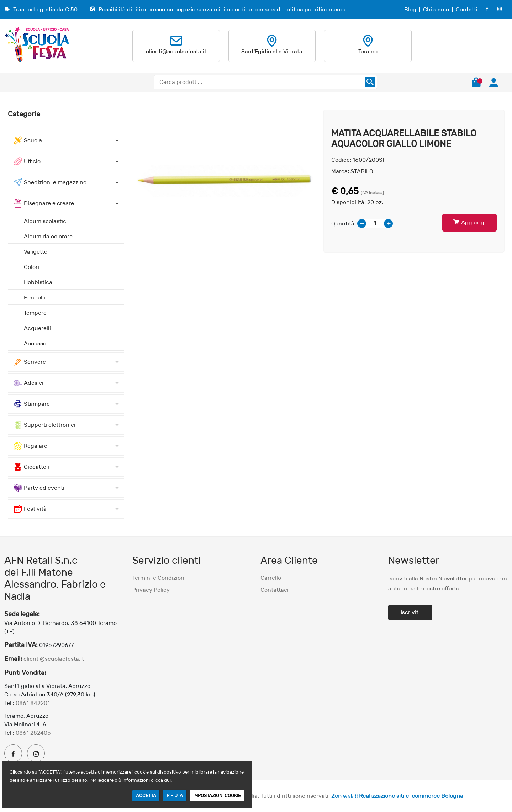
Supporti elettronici (44, 425)
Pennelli (35, 298)
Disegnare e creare (44, 203)
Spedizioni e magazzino (50, 182)
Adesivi (28, 383)
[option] (225, 181)
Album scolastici (46, 221)
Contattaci (275, 590)
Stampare (32, 404)
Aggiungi (469, 222)
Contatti (467, 9)
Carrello (271, 578)
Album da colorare (48, 236)
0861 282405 (33, 733)
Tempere (35, 313)
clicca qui (161, 780)
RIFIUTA (175, 795)
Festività (30, 509)
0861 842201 (33, 703)
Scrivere (30, 362)
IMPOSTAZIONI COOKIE (217, 795)
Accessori (37, 343)
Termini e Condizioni (159, 578)
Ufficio (27, 161)
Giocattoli (31, 467)
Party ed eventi (39, 488)
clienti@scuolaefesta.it (176, 51)
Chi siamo (436, 9)
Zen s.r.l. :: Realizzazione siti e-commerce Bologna (397, 796)
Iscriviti (410, 612)
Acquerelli (37, 328)
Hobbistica (38, 282)
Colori (31, 267)
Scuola (28, 140)
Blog (410, 9)
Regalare (30, 446)
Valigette (36, 252)
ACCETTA (146, 795)
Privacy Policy (151, 590)
